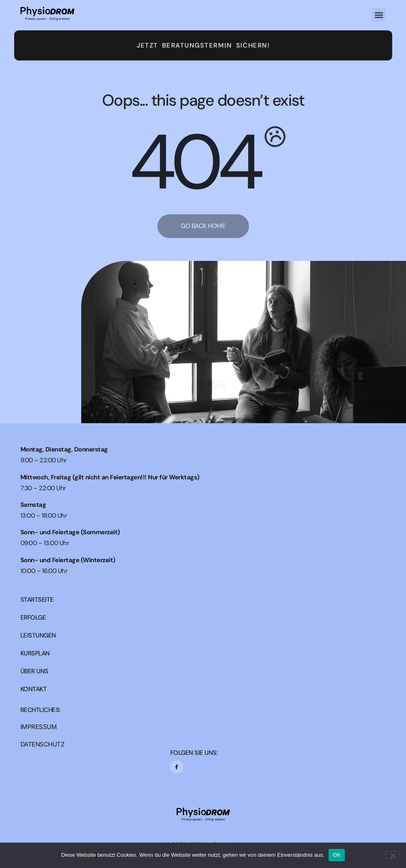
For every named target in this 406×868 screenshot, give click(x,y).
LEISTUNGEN (38, 636)
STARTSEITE (37, 600)
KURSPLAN (35, 653)
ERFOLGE (33, 618)
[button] (379, 15)
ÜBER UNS (34, 671)
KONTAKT (34, 689)
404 (194, 163)
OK (337, 855)
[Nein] (393, 855)
